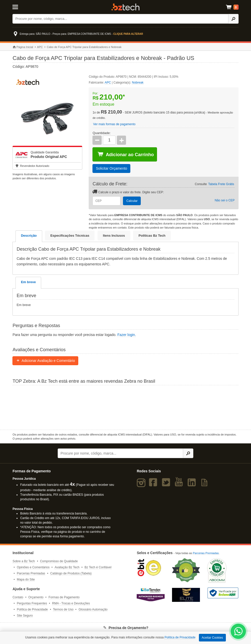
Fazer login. (127, 335)
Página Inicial (23, 47)
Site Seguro (25, 616)
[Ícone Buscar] (233, 19)
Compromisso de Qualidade (59, 561)
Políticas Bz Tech (152, 236)
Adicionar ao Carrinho (125, 154)
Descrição (29, 236)
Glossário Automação (93, 609)
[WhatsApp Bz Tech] (238, 632)
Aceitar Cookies (212, 638)
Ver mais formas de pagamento (114, 124)
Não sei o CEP (225, 200)
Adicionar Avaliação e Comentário (45, 361)
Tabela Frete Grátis (221, 184)
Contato (18, 597)
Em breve (28, 282)
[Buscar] (120, 19)
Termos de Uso (63, 609)
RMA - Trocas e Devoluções (71, 603)
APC (40, 47)
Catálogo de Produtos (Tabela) (71, 573)
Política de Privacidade (32, 609)
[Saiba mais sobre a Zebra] (125, 407)
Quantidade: (101, 133)
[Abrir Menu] (28, 7)
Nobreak (138, 83)
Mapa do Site (26, 579)
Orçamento (36, 597)
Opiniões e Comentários (33, 567)
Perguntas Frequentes (32, 603)
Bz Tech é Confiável (98, 567)
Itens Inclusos (114, 236)
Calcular (132, 201)
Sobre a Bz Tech (24, 561)
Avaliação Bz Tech (67, 567)
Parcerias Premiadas (31, 573)
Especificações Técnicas (70, 236)
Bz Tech (125, 7)
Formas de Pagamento (64, 597)
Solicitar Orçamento (111, 168)
